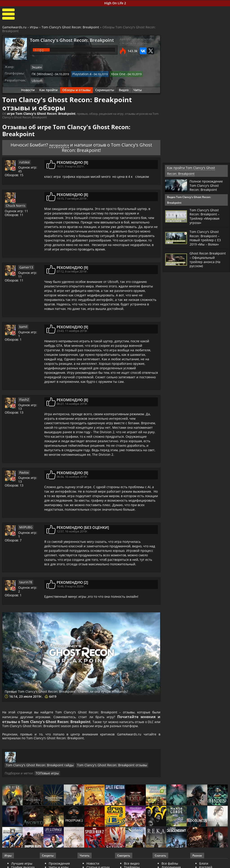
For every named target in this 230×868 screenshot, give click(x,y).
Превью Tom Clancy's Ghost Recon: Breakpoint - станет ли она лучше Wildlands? (77, 688)
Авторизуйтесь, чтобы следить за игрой (137, 41)
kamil (23, 325)
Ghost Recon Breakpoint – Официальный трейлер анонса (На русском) (206, 259)
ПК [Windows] (41, 73)
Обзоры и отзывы (76, 89)
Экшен (36, 67)
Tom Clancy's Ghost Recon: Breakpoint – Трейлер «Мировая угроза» (206, 216)
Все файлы (170, 860)
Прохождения (59, 860)
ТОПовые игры (60, 770)
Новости (28, 89)
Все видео (132, 860)
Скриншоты (105, 89)
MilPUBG (25, 525)
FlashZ (24, 398)
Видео (124, 89)
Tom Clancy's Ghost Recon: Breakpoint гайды (50, 762)
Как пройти (48, 89)
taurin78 (25, 580)
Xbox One (113, 73)
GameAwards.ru (14, 27)
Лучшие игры (22, 860)
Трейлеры (132, 864)
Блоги (204, 860)
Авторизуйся (59, 143)
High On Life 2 (115, 3)
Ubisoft (36, 80)
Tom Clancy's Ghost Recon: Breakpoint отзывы (115, 762)
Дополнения (171, 864)
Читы (138, 89)
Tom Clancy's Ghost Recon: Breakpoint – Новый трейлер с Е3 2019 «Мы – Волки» (206, 237)
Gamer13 (25, 265)
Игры (34, 27)
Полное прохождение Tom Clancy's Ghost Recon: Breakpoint (208, 185)
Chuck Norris (28, 192)
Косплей (206, 864)
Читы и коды (59, 864)
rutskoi (24, 160)
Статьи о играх (98, 864)
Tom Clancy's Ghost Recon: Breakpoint (70, 27)
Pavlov (24, 470)
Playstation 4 (79, 73)
